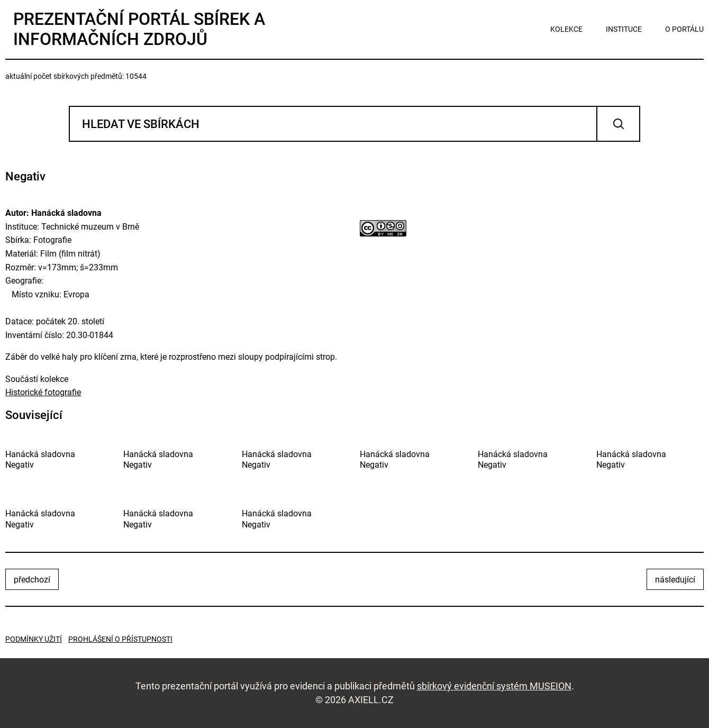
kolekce (566, 29)
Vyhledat (618, 124)
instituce (624, 29)
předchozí (32, 580)
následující (675, 580)
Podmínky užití (34, 639)
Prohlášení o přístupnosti (120, 639)
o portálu (684, 29)
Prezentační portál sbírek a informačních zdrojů (139, 29)
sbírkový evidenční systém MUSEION (494, 686)
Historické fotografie (43, 392)
